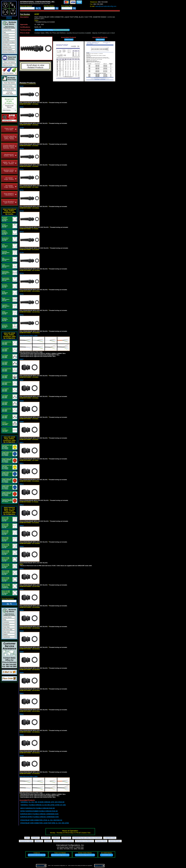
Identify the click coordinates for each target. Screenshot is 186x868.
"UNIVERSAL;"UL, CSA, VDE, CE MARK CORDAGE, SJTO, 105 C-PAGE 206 (42, 802)
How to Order (46, 838)
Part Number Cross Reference (84, 841)
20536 (22, 673)
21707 (22, 86)
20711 (22, 190)
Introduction (35, 838)
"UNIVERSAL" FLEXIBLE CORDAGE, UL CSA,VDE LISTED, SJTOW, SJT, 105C (43, 805)
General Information (115, 841)
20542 (22, 714)
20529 (22, 631)
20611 (22, 442)
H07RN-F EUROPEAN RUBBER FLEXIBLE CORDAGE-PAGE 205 (39, 811)
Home (9, 18)
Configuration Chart (110, 838)
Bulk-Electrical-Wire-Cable (29, 336)
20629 (22, 610)
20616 (22, 526)
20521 (22, 589)
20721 (22, 315)
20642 (22, 693)
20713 (22, 232)
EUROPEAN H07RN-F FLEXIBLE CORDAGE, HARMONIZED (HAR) (39, 817)
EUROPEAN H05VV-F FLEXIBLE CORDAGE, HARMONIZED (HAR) (39, 814)
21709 (22, 128)
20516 (22, 546)
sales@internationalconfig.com (103, 6)
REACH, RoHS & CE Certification (64, 841)
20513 (22, 505)
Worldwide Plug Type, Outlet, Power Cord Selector (87, 838)
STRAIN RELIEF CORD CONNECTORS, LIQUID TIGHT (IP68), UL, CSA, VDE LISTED (45, 823)
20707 (22, 107)
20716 (22, 273)
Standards (48, 841)
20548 (22, 756)
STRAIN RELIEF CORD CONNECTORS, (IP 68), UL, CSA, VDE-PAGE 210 (41, 820)
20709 (22, 149)
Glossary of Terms (101, 841)
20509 (22, 422)
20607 (22, 359)
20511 (22, 463)
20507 (22, 380)
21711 (22, 169)
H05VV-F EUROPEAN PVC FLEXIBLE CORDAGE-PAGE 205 (37, 808)
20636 (22, 652)
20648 (22, 735)
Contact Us (56, 838)
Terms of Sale (66, 838)
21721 (22, 294)
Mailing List (39, 841)
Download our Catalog (26, 841)
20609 (22, 401)
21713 (22, 211)
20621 (22, 569)
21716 (22, 253)
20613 (22, 484)
